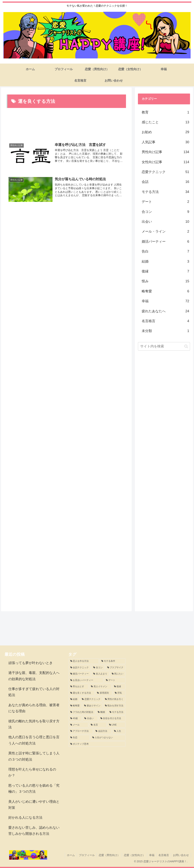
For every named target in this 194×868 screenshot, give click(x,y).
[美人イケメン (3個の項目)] (100, 687)
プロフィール (87, 855)
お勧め (165, 132)
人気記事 (165, 142)
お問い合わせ (181, 855)
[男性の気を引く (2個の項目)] (114, 699)
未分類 (165, 331)
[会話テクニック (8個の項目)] (80, 668)
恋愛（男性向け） (109, 855)
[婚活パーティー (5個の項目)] (80, 674)
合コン (165, 212)
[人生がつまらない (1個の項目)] (108, 738)
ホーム (71, 855)
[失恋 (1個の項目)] (79, 738)
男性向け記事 (165, 152)
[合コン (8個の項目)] (98, 668)
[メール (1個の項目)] (78, 725)
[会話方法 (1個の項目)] (103, 731)
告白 (165, 251)
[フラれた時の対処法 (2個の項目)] (82, 712)
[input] (164, 346)
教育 (165, 112)
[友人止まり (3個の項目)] (100, 674)
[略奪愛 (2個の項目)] (75, 706)
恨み (165, 281)
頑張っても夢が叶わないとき (31, 663)
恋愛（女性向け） (135, 855)
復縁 (165, 271)
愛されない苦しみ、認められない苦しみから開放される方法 (34, 831)
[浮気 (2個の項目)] (119, 693)
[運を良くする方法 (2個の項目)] (82, 693)
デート (165, 202)
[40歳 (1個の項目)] (75, 718)
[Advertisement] (66, 125)
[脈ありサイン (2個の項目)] (92, 706)
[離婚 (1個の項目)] (101, 712)
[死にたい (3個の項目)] (118, 674)
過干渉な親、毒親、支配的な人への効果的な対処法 (34, 676)
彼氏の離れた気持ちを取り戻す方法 (34, 724)
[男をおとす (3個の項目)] (79, 687)
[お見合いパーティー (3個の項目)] (86, 680)
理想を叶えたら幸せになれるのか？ (32, 772)
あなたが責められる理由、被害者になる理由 (34, 708)
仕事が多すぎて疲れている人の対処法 (34, 692)
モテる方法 (165, 192)
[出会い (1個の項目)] (90, 718)
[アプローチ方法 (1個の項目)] (81, 731)
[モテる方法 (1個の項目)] (117, 712)
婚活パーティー (165, 242)
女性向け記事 (165, 162)
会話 (165, 182)
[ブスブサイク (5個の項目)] (115, 668)
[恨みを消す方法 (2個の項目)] (114, 706)
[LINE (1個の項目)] (116, 725)
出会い (165, 222)
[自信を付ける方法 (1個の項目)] (112, 718)
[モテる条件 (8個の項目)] (113, 661)
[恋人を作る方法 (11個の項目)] (84, 661)
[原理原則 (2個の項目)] (104, 693)
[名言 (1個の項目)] (98, 725)
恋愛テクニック (165, 172)
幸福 (165, 301)
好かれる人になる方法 (25, 818)
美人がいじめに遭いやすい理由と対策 (34, 805)
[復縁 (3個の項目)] (119, 687)
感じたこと (165, 122)
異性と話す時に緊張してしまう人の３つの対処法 (34, 756)
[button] (186, 346)
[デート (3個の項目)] (115, 680)
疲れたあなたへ (165, 311)
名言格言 (165, 321)
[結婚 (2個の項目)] (74, 699)
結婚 (165, 261)
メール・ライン (165, 231)
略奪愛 (165, 291)
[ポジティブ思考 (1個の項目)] (97, 744)
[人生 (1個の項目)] (119, 731)
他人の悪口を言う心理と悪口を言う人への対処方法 (34, 740)
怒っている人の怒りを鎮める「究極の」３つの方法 (34, 789)
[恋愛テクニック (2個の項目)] (91, 699)
